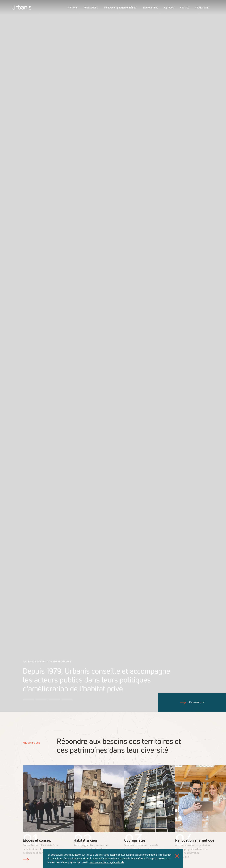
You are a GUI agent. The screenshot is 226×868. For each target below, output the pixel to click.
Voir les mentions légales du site (107, 862)
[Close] (177, 856)
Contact (184, 8)
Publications (202, 8)
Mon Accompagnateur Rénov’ (120, 8)
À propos (169, 8)
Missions (72, 8)
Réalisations (91, 8)
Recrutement (150, 8)
